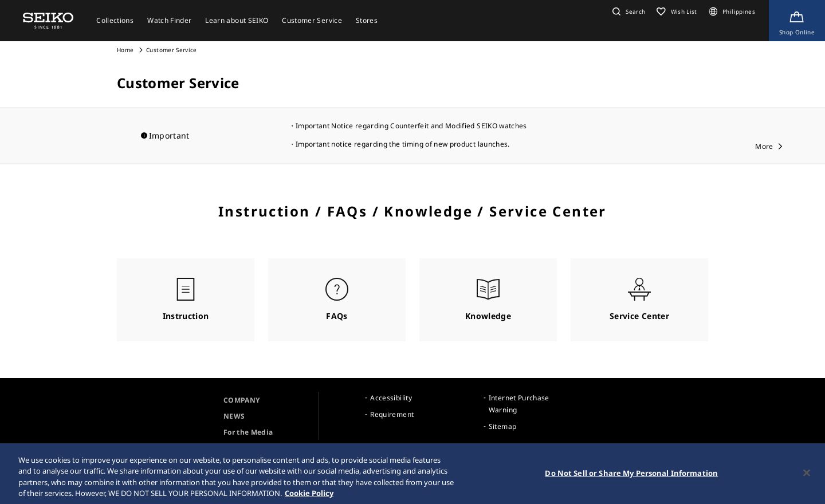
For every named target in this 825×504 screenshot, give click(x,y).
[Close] (807, 475)
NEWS (234, 416)
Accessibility (391, 398)
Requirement (392, 414)
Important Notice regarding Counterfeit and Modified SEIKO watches (411, 126)
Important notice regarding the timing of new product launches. (403, 144)
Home (125, 50)
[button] (627, 11)
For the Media (248, 432)
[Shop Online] (797, 21)
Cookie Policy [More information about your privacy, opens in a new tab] (309, 496)
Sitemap (502, 426)
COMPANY (241, 400)
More (764, 146)
